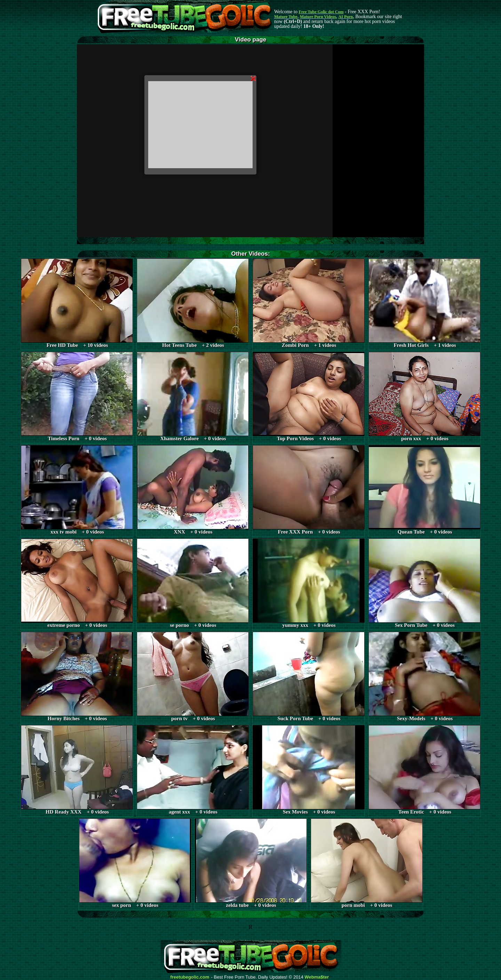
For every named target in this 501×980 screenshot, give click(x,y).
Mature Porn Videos (318, 17)
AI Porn (346, 17)
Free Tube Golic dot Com (321, 12)
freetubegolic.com (190, 977)
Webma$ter (317, 977)
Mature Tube (286, 17)
